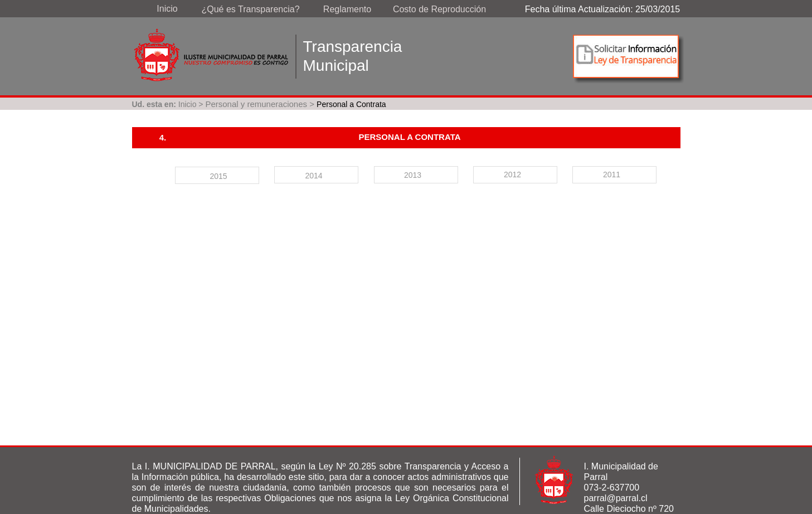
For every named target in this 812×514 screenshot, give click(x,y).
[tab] (217, 175)
